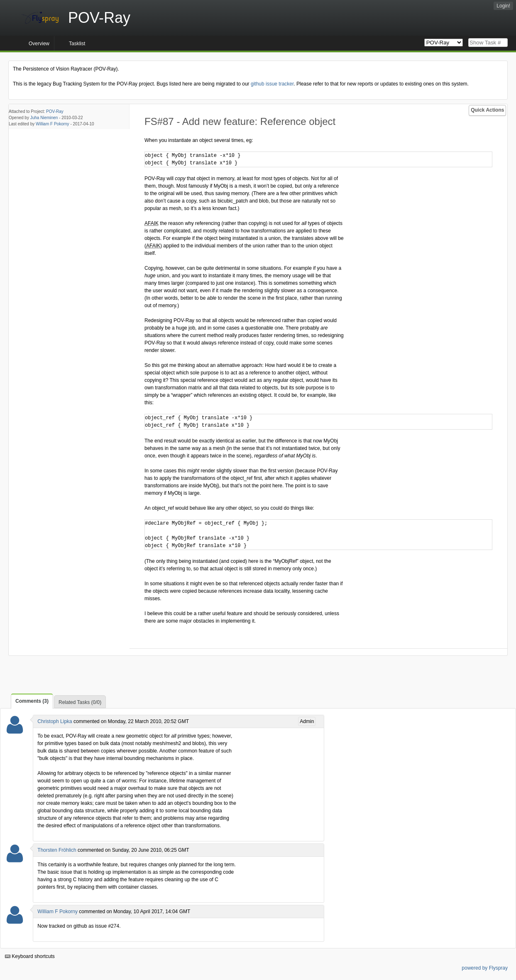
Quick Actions (487, 110)
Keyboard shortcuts (30, 956)
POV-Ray (55, 111)
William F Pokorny (53, 124)
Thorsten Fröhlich (57, 850)
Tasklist (77, 44)
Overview (39, 44)
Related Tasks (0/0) (80, 702)
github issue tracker (272, 84)
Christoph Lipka (55, 721)
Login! (503, 6)
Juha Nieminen (44, 118)
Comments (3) (32, 701)
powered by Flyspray (485, 968)
